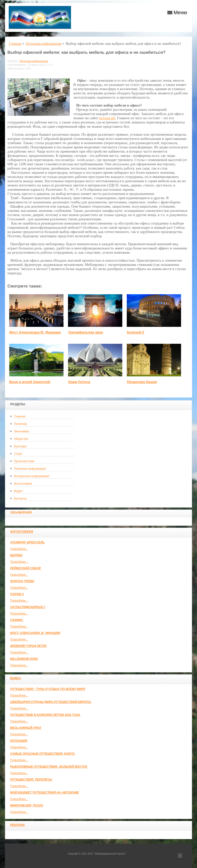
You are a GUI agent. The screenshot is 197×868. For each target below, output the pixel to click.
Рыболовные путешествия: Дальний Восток (49, 767)
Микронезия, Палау (27, 806)
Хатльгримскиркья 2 (28, 607)
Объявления (21, 513)
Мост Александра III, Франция (35, 633)
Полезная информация (30, 469)
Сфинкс (17, 620)
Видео (18, 491)
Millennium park (24, 659)
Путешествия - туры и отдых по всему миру (48, 689)
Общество (21, 439)
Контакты (20, 499)
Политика (21, 424)
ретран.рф (107, 118)
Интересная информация (32, 476)
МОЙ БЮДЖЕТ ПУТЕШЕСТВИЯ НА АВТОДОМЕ (45, 793)
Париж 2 (17, 594)
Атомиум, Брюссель (27, 542)
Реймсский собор (26, 568)
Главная (20, 416)
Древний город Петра (29, 646)
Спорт (18, 454)
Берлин (16, 555)
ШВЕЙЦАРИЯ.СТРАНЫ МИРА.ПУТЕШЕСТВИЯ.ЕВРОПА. (51, 702)
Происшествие (24, 461)
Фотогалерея (23, 484)
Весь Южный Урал (26, 728)
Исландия (19, 741)
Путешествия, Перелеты (31, 780)
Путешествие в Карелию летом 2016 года (45, 715)
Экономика (22, 431)
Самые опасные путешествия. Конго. (43, 754)
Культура (20, 446)
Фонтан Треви (22, 581)
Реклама (18, 825)
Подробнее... (19, 549)
